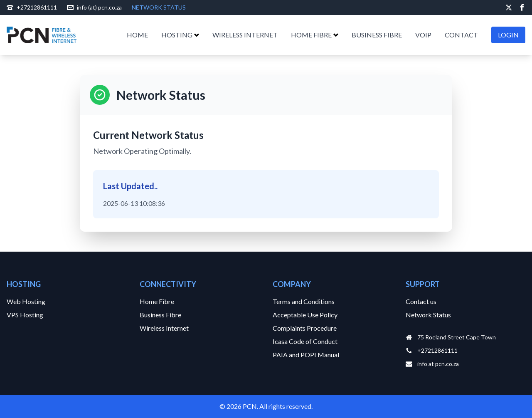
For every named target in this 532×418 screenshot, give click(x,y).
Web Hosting (26, 301)
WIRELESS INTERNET (245, 35)
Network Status (428, 315)
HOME (137, 35)
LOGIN (508, 35)
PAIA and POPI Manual (306, 355)
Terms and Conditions (304, 301)
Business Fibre (160, 315)
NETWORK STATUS (159, 7)
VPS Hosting (25, 315)
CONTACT (461, 35)
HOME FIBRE (315, 35)
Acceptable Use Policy (305, 315)
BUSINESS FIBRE (377, 35)
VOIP (423, 35)
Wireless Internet (164, 328)
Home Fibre (157, 301)
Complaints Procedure (305, 328)
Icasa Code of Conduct (305, 341)
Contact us (421, 301)
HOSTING (180, 35)
